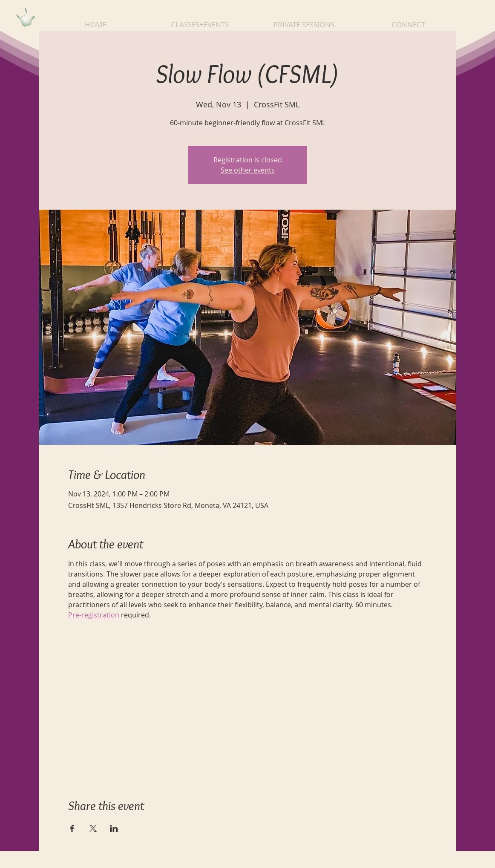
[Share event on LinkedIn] (114, 828)
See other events (248, 170)
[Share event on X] (93, 828)
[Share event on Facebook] (72, 828)
